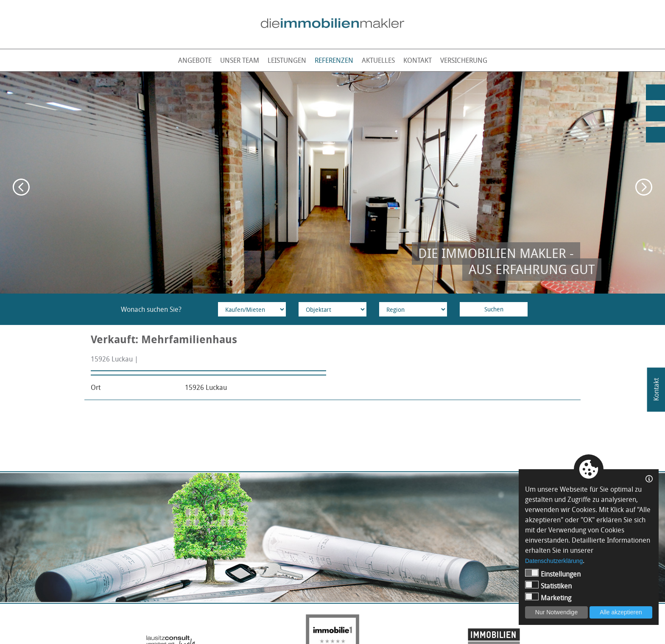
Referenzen (334, 60)
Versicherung (464, 60)
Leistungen (287, 60)
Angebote (195, 60)
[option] (332, 183)
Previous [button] (21, 187)
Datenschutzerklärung (554, 561)
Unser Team (240, 60)
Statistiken (548, 586)
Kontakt (418, 60)
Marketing (548, 598)
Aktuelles (378, 60)
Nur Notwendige (556, 612)
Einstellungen (553, 574)
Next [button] (644, 187)
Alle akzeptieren (621, 612)
